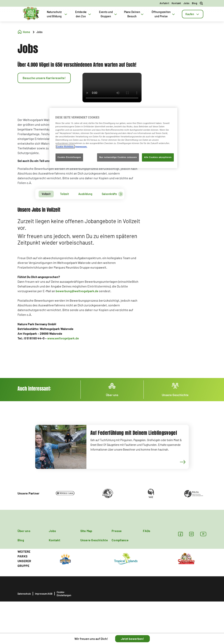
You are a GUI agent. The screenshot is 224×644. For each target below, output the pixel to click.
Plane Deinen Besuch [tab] (134, 14)
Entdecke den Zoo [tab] (83, 14)
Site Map (86, 531)
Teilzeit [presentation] (64, 194)
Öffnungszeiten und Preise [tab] (164, 14)
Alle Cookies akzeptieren (158, 157)
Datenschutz (24, 594)
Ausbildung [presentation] (85, 194)
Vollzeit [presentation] (46, 194)
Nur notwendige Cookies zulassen (118, 157)
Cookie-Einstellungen (64, 594)
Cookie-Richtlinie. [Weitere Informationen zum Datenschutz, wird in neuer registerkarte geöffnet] (65, 147)
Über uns (24, 531)
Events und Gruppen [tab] (108, 14)
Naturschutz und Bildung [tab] (57, 14)
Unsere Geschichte (94, 540)
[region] (113, 138)
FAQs (147, 531)
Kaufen (193, 14)
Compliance (120, 540)
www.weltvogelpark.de (63, 338)
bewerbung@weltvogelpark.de (77, 291)
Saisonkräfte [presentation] (110, 194)
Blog (195, 3)
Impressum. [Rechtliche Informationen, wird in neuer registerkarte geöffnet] (81, 147)
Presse (117, 531)
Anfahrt (164, 3)
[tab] (193, 14)
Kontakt (176, 3)
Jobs (187, 3)
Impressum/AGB (44, 594)
